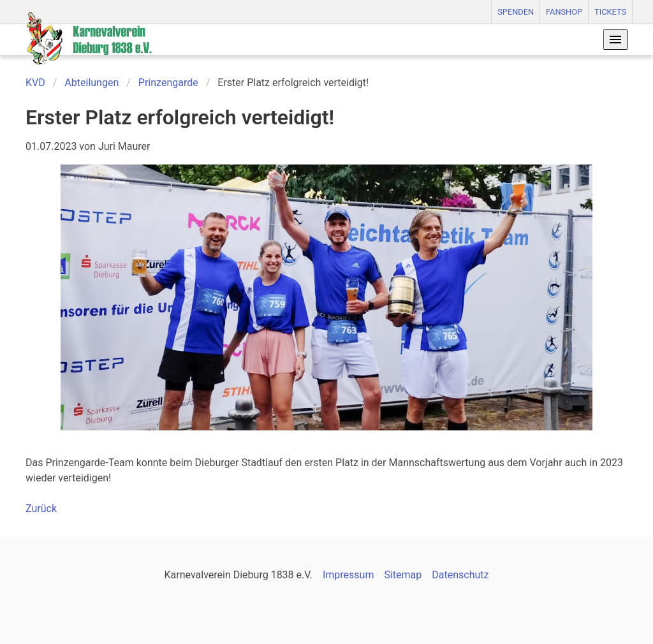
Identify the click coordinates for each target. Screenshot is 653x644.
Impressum (349, 575)
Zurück (41, 509)
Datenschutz (460, 575)
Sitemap (403, 575)
